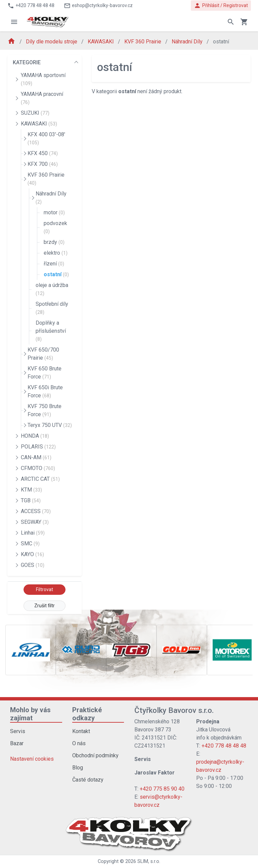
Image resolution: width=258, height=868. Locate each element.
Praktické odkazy (87, 714)
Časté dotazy (88, 780)
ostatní (56, 274)
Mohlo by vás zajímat (30, 714)
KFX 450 (43, 153)
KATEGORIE (27, 62)
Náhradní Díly (188, 42)
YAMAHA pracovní (42, 98)
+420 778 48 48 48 (224, 746)
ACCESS (36, 511)
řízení (54, 264)
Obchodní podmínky (95, 755)
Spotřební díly (52, 308)
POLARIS (38, 447)
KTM (31, 490)
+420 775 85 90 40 (162, 789)
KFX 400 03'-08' (46, 138)
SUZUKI (35, 113)
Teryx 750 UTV (50, 425)
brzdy (54, 242)
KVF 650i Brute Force (45, 391)
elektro (56, 253)
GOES (33, 565)
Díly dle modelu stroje (52, 42)
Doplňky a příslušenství (51, 331)
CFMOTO (38, 468)
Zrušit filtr (45, 606)
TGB (31, 500)
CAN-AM (36, 457)
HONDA (35, 436)
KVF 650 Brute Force (45, 373)
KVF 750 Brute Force (45, 410)
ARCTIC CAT (40, 479)
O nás (79, 743)
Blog (78, 768)
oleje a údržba (52, 289)
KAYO (32, 554)
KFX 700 (43, 164)
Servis (18, 731)
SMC (30, 544)
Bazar (17, 743)
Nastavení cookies (32, 759)
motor (54, 212)
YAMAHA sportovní (43, 79)
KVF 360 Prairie (143, 42)
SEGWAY (35, 522)
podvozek (55, 227)
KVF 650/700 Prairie (43, 354)
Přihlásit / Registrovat (221, 6)
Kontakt (81, 731)
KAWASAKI (101, 42)
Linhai (33, 533)
